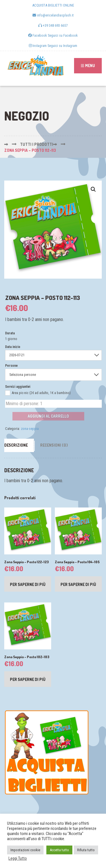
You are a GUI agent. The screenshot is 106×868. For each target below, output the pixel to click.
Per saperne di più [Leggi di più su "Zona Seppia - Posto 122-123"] (28, 584)
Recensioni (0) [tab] (54, 445)
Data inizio (13, 347)
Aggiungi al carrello (48, 416)
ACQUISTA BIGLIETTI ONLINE (53, 5)
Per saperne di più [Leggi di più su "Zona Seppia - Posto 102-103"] (28, 679)
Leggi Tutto (18, 858)
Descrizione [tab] (16, 445)
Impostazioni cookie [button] (25, 850)
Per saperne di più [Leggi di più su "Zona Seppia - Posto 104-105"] (78, 584)
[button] (93, 189)
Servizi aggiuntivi (18, 387)
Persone (11, 366)
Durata (10, 333)
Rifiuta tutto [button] (86, 850)
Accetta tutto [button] (59, 850)
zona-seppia (30, 429)
